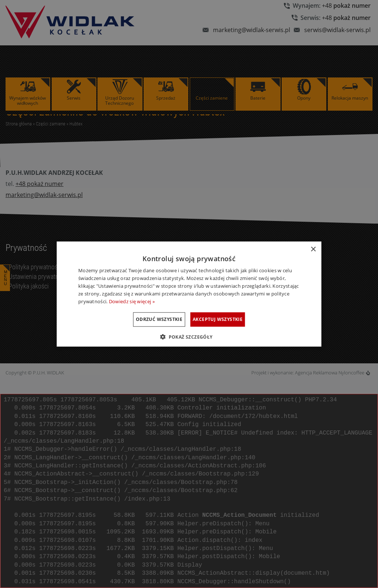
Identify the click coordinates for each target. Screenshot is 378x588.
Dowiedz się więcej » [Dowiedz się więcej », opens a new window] (132, 301)
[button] (189, 336)
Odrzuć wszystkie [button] (150, 319)
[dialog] (189, 294)
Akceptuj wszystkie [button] (226, 319)
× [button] (313, 250)
